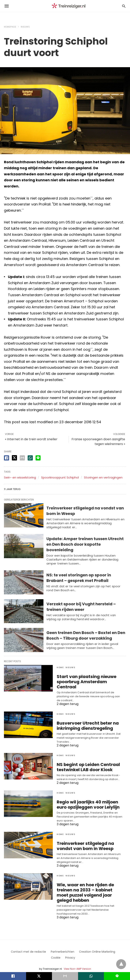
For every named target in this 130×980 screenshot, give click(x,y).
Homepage (10, 27)
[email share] (22, 458)
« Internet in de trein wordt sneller (31, 439)
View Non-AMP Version (77, 961)
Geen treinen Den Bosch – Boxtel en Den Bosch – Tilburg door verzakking (86, 635)
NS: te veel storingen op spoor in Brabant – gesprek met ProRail (79, 578)
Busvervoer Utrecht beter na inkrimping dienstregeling (84, 720)
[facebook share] (7, 458)
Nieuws (25, 27)
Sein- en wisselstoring (20, 477)
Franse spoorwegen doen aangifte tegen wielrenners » (98, 442)
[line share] (38, 458)
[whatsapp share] (30, 458)
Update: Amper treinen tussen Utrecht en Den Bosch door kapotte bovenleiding (85, 544)
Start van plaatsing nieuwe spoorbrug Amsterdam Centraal (89, 679)
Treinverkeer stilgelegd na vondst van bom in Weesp (89, 839)
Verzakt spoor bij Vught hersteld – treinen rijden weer (81, 607)
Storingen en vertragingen (103, 477)
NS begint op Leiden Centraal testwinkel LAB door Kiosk (85, 761)
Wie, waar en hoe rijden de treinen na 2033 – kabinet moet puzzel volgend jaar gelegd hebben (87, 885)
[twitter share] (14, 458)
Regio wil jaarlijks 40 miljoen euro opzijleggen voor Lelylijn (89, 798)
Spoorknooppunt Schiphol (60, 477)
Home (60, 667)
